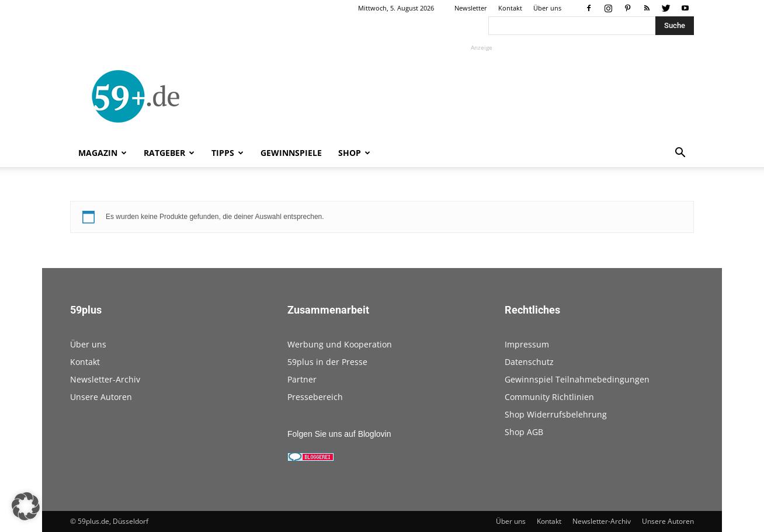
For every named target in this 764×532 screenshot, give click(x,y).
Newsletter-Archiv (105, 379)
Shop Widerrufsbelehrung (556, 414)
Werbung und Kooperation (340, 344)
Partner (302, 379)
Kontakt (510, 8)
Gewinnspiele (291, 153)
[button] (680, 154)
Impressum (527, 344)
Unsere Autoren (101, 397)
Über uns (547, 8)
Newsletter (471, 8)
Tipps (228, 153)
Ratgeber (169, 153)
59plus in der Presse (327, 362)
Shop (354, 153)
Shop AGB (524, 432)
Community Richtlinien (549, 397)
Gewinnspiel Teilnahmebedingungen (577, 379)
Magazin (103, 153)
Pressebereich (315, 397)
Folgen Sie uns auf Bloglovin (339, 434)
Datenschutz (529, 362)
